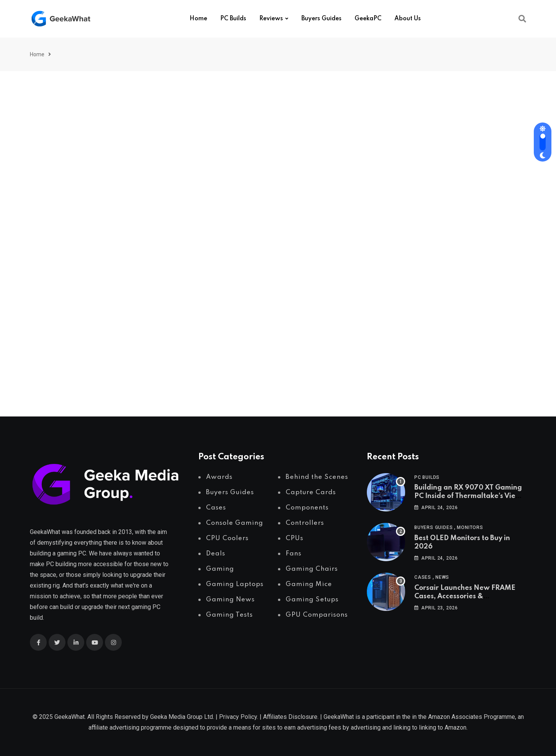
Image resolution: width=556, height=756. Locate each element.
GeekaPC (368, 19)
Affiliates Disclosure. (291, 717)
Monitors (470, 527)
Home (198, 19)
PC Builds (233, 19)
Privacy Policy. (239, 717)
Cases (423, 577)
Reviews (271, 19)
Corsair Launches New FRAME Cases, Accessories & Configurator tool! (465, 597)
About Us (408, 19)
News (442, 577)
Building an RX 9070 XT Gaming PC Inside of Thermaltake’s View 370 (468, 496)
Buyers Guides (321, 19)
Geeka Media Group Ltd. (182, 717)
